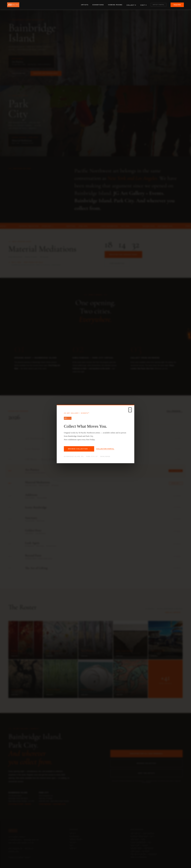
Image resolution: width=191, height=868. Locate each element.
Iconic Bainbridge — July (141, 842)
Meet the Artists (146, 773)
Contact (73, 848)
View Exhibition (19, 73)
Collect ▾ (131, 5)
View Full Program (139, 857)
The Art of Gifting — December (144, 854)
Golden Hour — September (142, 848)
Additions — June (138, 839)
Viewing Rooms (115, 5)
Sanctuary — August (139, 845)
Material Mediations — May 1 (143, 836)
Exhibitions (98, 5)
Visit (71, 845)
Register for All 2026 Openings (146, 754)
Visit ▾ (143, 5)
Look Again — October (140, 851)
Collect (73, 842)
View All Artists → (174, 612)
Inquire (177, 5)
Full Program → (175, 411)
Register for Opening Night (46, 73)
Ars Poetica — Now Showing (143, 833)
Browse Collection (146, 763)
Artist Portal (159, 5)
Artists (85, 5)
